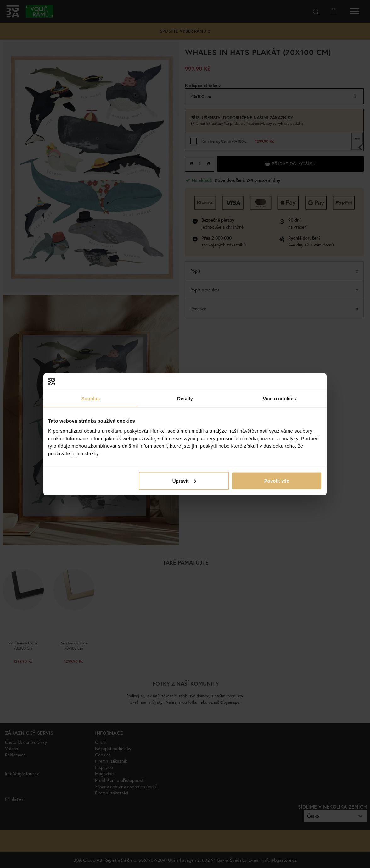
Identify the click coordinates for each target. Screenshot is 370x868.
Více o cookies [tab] (279, 398)
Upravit (184, 481)
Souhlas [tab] (90, 398)
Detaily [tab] (185, 398)
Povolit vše (277, 481)
